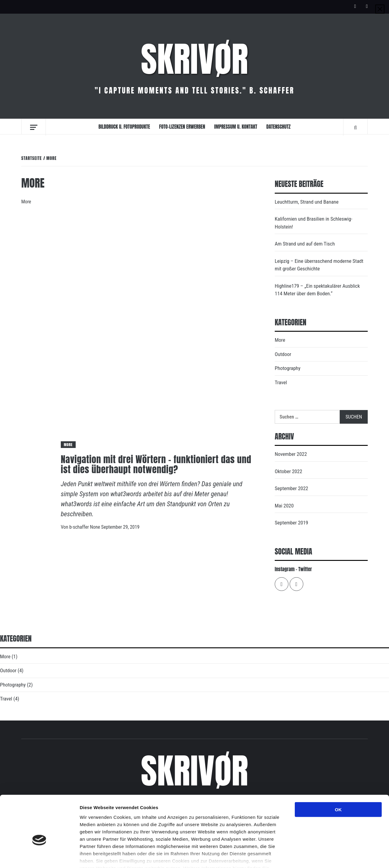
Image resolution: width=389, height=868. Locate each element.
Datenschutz (278, 127)
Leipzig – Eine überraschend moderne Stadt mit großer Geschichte (319, 265)
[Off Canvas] (34, 127)
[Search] (355, 127)
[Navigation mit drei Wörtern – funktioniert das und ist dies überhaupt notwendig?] (139, 330)
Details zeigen (323, 856)
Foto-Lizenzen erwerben (182, 127)
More (68, 445)
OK (338, 774)
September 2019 (291, 523)
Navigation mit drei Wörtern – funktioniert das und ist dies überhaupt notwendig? (156, 464)
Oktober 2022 (288, 471)
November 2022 (291, 454)
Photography (288, 368)
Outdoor (283, 354)
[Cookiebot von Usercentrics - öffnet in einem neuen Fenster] (39, 856)
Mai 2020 (284, 506)
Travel (281, 382)
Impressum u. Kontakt (236, 127)
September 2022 (291, 488)
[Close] (380, 9)
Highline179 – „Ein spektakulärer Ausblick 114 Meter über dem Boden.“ (317, 290)
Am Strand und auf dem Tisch (305, 244)
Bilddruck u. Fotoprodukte (124, 127)
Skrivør (195, 59)
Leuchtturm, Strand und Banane (307, 202)
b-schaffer (80, 527)
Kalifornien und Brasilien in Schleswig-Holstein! (313, 223)
